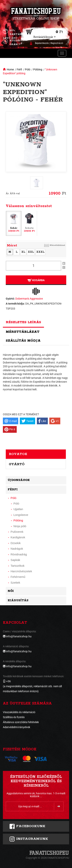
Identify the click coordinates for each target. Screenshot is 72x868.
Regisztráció (57, 43)
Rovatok (18, 454)
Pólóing (38, 69)
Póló (28, 69)
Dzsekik (16, 543)
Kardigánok (18, 537)
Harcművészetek (21, 571)
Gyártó (17, 464)
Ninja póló (20, 526)
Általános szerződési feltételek (21, 722)
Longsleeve (21, 515)
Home (10, 69)
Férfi (19, 69)
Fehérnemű (18, 577)
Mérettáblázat (57, 245)
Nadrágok (17, 549)
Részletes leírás (23, 322)
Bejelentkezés (42, 43)
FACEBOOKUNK (27, 826)
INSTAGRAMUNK (29, 839)
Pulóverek (17, 532)
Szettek (15, 583)
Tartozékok (18, 566)
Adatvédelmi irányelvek (17, 727)
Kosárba (36, 280)
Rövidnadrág (19, 554)
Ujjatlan (18, 509)
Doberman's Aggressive (29, 299)
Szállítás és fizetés (14, 717)
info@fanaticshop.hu (19, 636)
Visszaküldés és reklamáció (19, 712)
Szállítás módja (23, 341)
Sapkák (15, 560)
